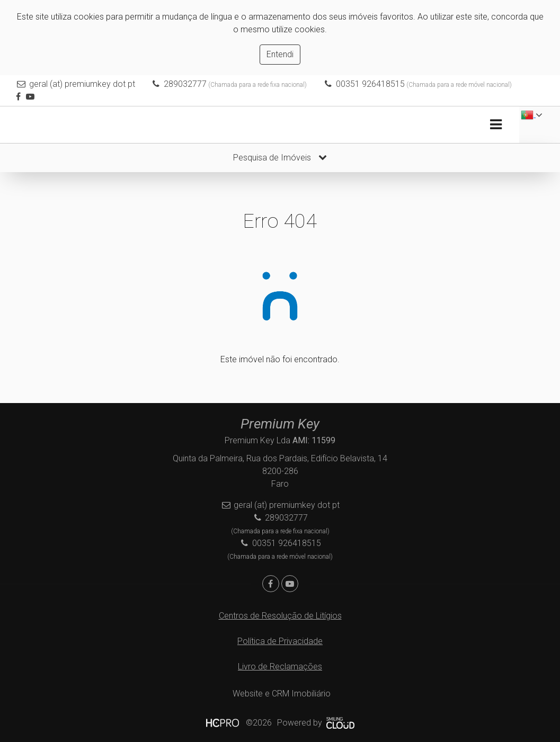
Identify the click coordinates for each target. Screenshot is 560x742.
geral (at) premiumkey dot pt (82, 84)
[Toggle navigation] (496, 125)
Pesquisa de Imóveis (280, 158)
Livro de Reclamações (280, 667)
